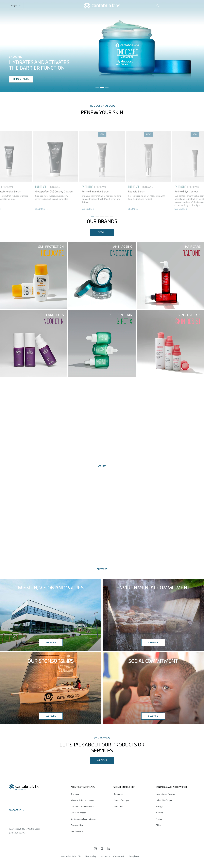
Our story (75, 794)
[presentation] (6, 46)
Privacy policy (90, 856)
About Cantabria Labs (83, 787)
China (158, 825)
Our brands (118, 794)
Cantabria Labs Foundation (83, 806)
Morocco (160, 813)
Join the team (77, 831)
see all (102, 232)
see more (153, 643)
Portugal (159, 806)
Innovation (118, 806)
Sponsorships (77, 825)
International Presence (165, 794)
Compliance (134, 856)
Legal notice (105, 856)
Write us (102, 760)
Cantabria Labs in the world (171, 787)
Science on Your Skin (124, 787)
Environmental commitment (83, 819)
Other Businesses (78, 813)
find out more (21, 79)
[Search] (158, 6)
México (159, 819)
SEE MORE (102, 569)
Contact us (15, 810)
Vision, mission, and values (83, 800)
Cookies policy (119, 856)
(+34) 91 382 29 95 (17, 833)
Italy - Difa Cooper (164, 800)
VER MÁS (102, 466)
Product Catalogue (121, 800)
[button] (97, 87)
